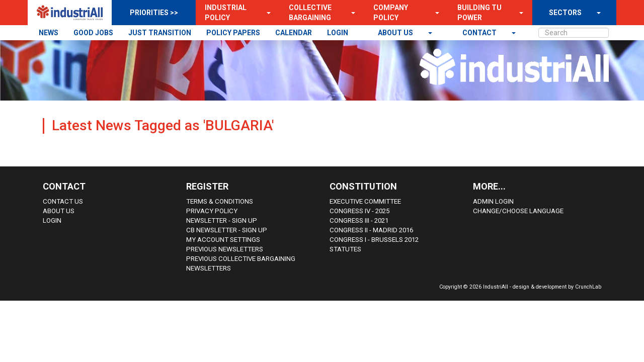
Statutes (345, 249)
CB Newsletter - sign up (227, 230)
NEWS (49, 33)
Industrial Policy (226, 13)
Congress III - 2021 (359, 220)
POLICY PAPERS (233, 33)
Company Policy (391, 13)
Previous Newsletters (225, 249)
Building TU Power (479, 13)
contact (480, 33)
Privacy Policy (212, 211)
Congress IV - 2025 (359, 211)
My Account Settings (223, 240)
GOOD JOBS (93, 33)
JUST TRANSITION (160, 33)
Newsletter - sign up (222, 220)
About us (396, 33)
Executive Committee (365, 201)
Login (52, 220)
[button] (266, 13)
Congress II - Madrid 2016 (371, 230)
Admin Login (493, 201)
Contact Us (63, 201)
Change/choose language (518, 211)
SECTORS (565, 13)
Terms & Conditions (220, 201)
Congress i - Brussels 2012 (374, 240)
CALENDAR (294, 33)
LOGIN (338, 33)
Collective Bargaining (310, 13)
